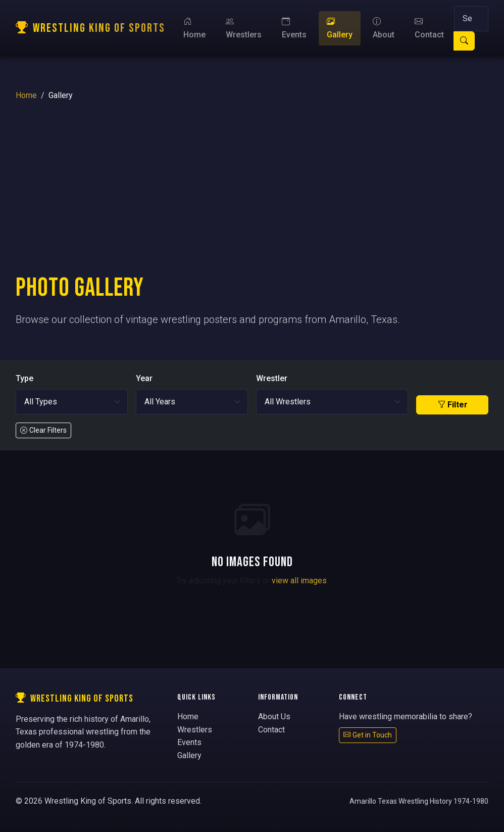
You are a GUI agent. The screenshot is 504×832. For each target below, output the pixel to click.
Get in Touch (368, 735)
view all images (299, 581)
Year (144, 378)
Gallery (340, 28)
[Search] (471, 19)
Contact (429, 28)
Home (194, 28)
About (384, 28)
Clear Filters (43, 430)
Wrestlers (244, 28)
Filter (452, 405)
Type (24, 378)
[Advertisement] (252, 197)
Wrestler (272, 378)
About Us (274, 717)
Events (294, 28)
